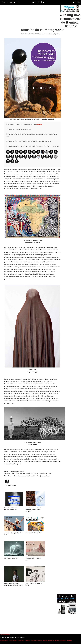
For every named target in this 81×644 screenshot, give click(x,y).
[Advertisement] (31, 16)
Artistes (45, 640)
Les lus (12, 2)
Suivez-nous (21, 638)
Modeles (69, 640)
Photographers (13, 640)
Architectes (51, 640)
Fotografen (34, 640)
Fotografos (21, 640)
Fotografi (27, 640)
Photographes (4, 640)
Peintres (40, 640)
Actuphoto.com (5, 635)
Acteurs (57, 640)
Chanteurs (63, 640)
